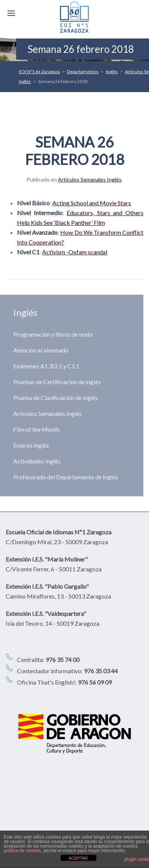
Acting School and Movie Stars (92, 203)
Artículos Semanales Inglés (90, 179)
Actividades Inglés (37, 461)
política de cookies (22, 851)
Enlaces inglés (31, 445)
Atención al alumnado (41, 350)
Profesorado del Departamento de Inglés (66, 477)
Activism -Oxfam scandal (75, 252)
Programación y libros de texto (53, 334)
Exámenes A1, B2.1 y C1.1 (46, 366)
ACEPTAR (78, 858)
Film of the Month (36, 429)
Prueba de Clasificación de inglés (55, 398)
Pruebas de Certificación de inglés (57, 382)
